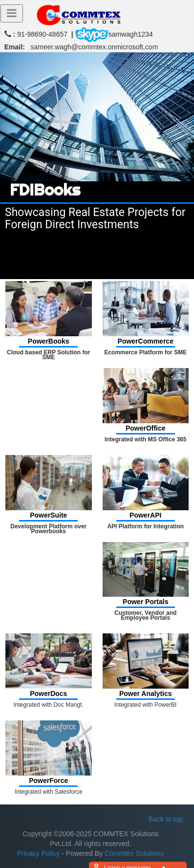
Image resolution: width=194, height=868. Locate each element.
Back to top (166, 819)
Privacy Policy (38, 853)
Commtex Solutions (134, 853)
